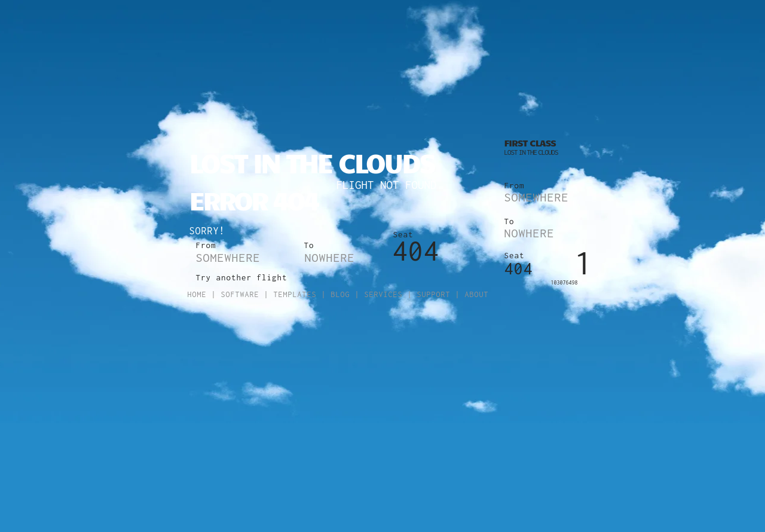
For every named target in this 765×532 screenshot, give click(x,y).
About (477, 294)
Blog (341, 294)
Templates (295, 294)
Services (384, 294)
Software (240, 294)
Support (434, 294)
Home (197, 294)
